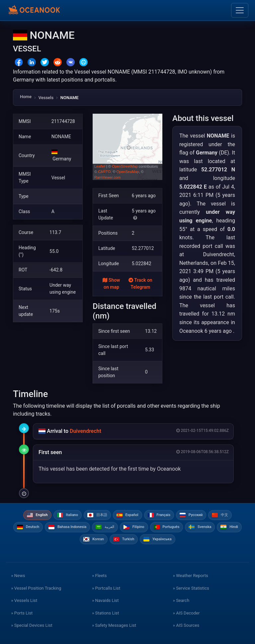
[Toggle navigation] (240, 10)
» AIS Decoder (186, 613)
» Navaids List (105, 600)
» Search (181, 600)
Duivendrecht (85, 431)
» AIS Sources (186, 625)
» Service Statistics (191, 588)
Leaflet (100, 166)
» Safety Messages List (114, 625)
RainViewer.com (107, 177)
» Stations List (105, 613)
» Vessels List (24, 600)
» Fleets (99, 576)
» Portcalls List (106, 588)
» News (18, 576)
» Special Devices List (32, 625)
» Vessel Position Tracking (36, 588)
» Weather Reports (191, 576)
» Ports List (22, 613)
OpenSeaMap (128, 172)
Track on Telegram (140, 284)
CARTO (104, 172)
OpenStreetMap (125, 166)
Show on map (111, 284)
